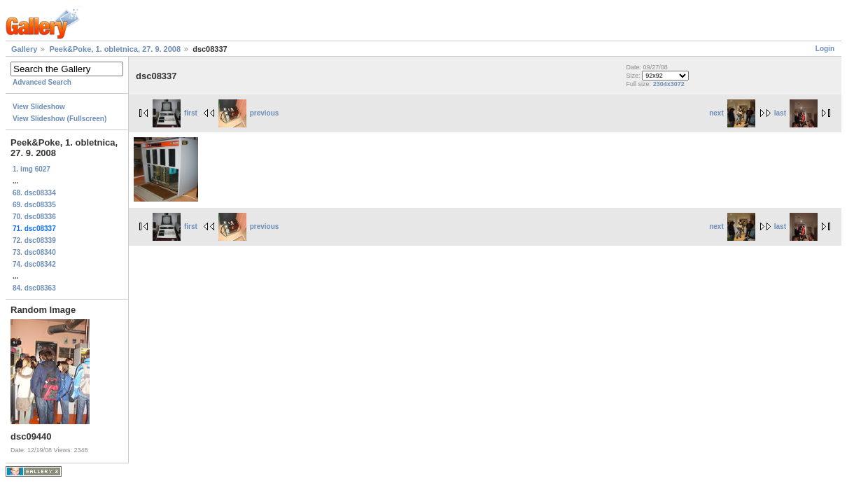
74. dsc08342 (34, 264)
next (732, 113)
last (796, 113)
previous (249, 113)
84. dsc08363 (34, 288)
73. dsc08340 (34, 252)
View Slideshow (39, 107)
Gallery (24, 49)
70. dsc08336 (34, 217)
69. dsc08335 (34, 205)
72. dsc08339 (34, 240)
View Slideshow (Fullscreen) (59, 119)
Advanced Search (42, 82)
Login (825, 49)
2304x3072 (669, 84)
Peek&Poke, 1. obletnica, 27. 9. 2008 (115, 49)
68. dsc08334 (34, 193)
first (175, 113)
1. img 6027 (31, 169)
